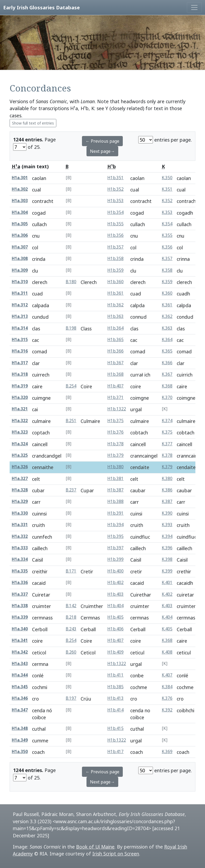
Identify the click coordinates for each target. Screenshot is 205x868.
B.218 (71, 617)
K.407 (167, 675)
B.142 (71, 606)
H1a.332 (20, 536)
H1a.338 (20, 606)
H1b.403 (115, 594)
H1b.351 (115, 178)
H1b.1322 (117, 409)
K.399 (167, 571)
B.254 (71, 386)
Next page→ (102, 151)
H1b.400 (115, 571)
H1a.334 (20, 559)
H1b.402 (115, 583)
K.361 (167, 305)
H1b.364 (115, 328)
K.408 (167, 652)
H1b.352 (115, 189)
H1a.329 (20, 501)
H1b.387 (115, 490)
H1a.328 (20, 490)
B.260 (71, 652)
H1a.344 (20, 675)
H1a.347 (20, 710)
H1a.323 (20, 432)
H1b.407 (115, 386)
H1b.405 (115, 617)
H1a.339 (20, 617)
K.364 (167, 340)
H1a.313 (20, 316)
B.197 (71, 698)
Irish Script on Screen (116, 854)
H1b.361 (115, 293)
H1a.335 (20, 571)
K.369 (167, 752)
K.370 (167, 397)
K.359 (167, 282)
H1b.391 (115, 513)
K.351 (167, 189)
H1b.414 (115, 710)
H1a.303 (20, 201)
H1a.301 (20, 178)
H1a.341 (20, 640)
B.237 (71, 490)
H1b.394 (115, 525)
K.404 (167, 617)
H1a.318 (20, 374)
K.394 (167, 536)
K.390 (167, 513)
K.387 (167, 501)
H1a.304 (20, 212)
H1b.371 (115, 397)
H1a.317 (20, 363)
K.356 (167, 247)
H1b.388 (115, 501)
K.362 (167, 316)
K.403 (167, 606)
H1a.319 (20, 386)
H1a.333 (20, 548)
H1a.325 (20, 455)
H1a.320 (20, 397)
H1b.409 (115, 652)
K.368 (167, 386)
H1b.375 (115, 421)
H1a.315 (20, 340)
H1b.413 (115, 698)
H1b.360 (115, 282)
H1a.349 (20, 740)
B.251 (71, 421)
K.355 (167, 235)
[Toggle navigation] (194, 7)
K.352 (167, 201)
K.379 (167, 467)
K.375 (167, 432)
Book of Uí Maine (95, 847)
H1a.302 (20, 189)
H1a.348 (20, 728)
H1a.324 (20, 444)
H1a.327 (20, 479)
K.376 (167, 698)
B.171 (71, 571)
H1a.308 (20, 259)
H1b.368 (115, 374)
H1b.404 (115, 606)
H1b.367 (115, 363)
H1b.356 (115, 235)
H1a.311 (20, 293)
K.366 (167, 363)
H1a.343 (20, 664)
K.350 (167, 178)
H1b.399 (115, 559)
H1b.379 (115, 455)
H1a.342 (20, 652)
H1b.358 (115, 259)
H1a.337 (20, 594)
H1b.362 (115, 305)
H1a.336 (20, 583)
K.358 (167, 270)
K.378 (167, 455)
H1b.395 (115, 536)
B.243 (71, 629)
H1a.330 (20, 513)
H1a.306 (20, 235)
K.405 (167, 629)
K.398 (167, 559)
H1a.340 (20, 629)
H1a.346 (20, 698)
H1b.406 (115, 629)
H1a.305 (20, 224)
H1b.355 (115, 224)
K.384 (167, 687)
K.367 (167, 374)
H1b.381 (115, 479)
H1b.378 (115, 444)
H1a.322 (20, 421)
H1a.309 (20, 270)
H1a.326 (20, 467)
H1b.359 (115, 270)
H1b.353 (115, 201)
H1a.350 (20, 752)
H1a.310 (20, 282)
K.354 (167, 224)
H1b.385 (115, 687)
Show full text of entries (33, 123)
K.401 (167, 583)
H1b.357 (115, 247)
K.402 (167, 594)
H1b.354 (115, 212)
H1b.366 (115, 351)
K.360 (167, 293)
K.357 (167, 259)
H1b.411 (115, 675)
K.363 (167, 328)
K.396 (167, 548)
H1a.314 (20, 328)
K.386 (167, 490)
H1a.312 (20, 305)
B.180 (71, 282)
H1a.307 (20, 247)
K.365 (167, 351)
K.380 (167, 479)
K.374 (167, 421)
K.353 (167, 212)
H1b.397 (115, 548)
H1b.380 (115, 467)
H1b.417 (115, 752)
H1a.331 (20, 525)
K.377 (167, 444)
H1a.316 (20, 351)
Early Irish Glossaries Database (42, 7)
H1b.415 (115, 728)
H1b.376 (115, 432)
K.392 (167, 710)
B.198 (71, 328)
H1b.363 (115, 316)
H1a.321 (20, 409)
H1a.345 (20, 687)
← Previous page (102, 141)
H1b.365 (115, 340)
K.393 (167, 525)
